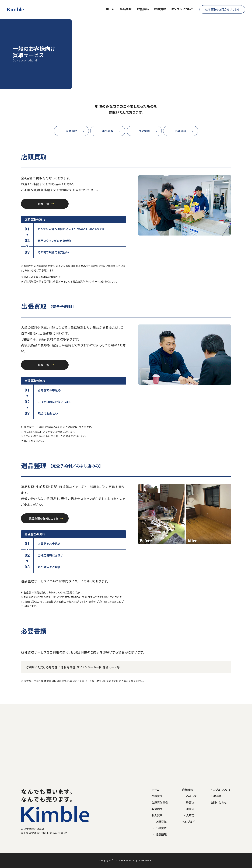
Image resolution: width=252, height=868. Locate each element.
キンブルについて (182, 9)
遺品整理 (144, 131)
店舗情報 (126, 9)
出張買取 (108, 131)
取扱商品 (143, 9)
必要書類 (181, 131)
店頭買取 (71, 131)
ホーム (110, 9)
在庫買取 (160, 9)
